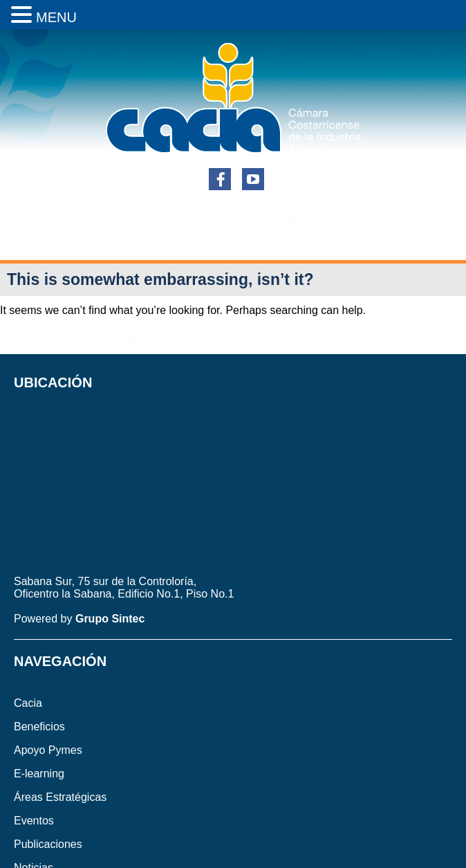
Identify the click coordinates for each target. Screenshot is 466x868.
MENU (56, 17)
